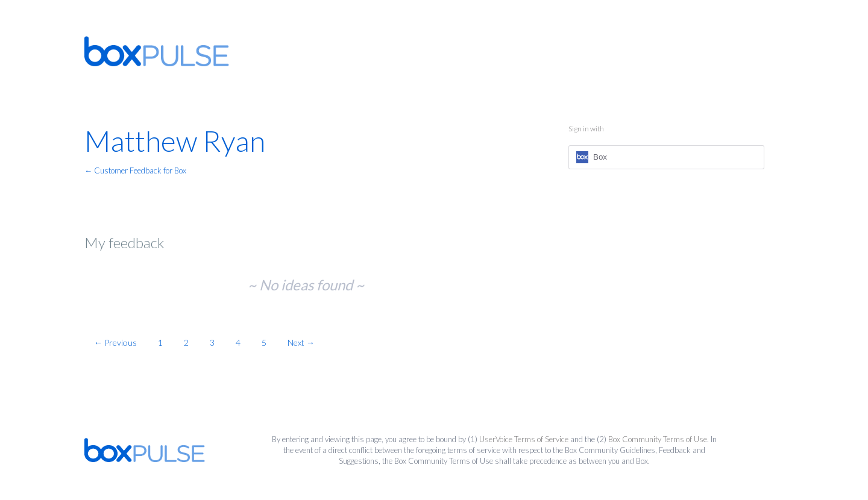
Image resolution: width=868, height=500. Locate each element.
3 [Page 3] (212, 342)
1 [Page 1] (160, 342)
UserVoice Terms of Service (524, 439)
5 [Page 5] (264, 342)
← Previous (115, 342)
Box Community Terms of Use (658, 439)
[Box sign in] (666, 157)
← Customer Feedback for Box (135, 170)
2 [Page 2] (186, 342)
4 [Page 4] (238, 342)
